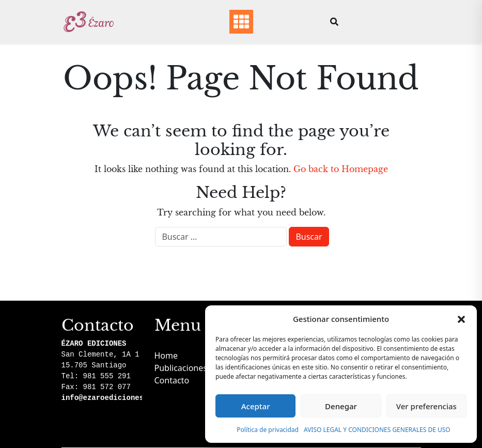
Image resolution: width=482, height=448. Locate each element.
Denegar (341, 406)
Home (166, 356)
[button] (461, 319)
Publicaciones (181, 368)
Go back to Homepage (341, 169)
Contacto (172, 380)
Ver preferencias (426, 406)
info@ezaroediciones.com (111, 398)
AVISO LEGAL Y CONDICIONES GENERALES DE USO (377, 430)
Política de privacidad (268, 430)
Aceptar (256, 406)
